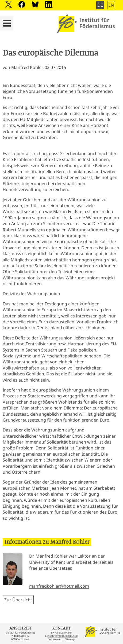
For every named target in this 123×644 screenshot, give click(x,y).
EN (111, 5)
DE (100, 5)
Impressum (55, 639)
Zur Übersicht (18, 600)
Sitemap (70, 639)
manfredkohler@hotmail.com (59, 586)
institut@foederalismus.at (62, 636)
